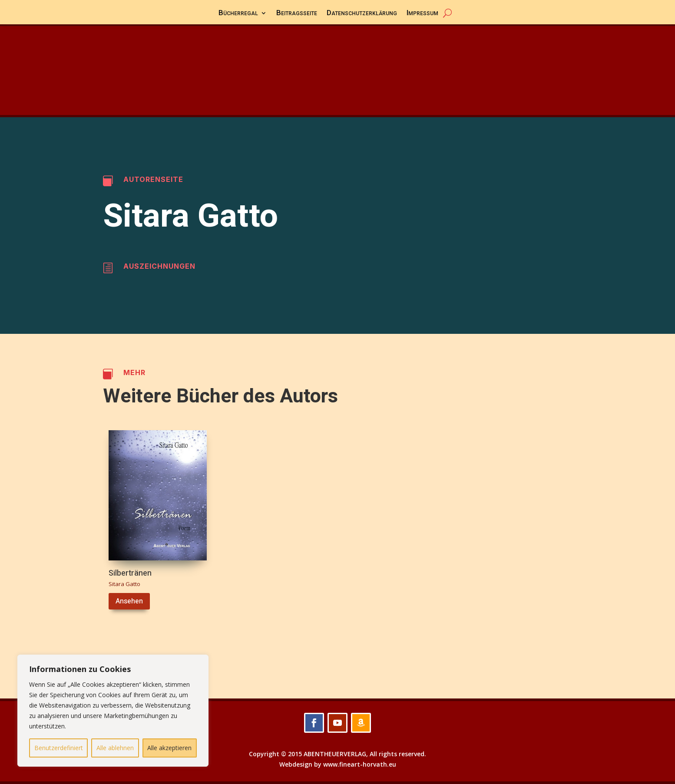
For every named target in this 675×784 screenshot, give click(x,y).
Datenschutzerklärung (362, 14)
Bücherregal (238, 14)
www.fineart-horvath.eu (360, 764)
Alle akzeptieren (169, 748)
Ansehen (129, 601)
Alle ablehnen (115, 748)
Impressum (422, 14)
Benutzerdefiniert (59, 748)
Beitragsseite (297, 14)
